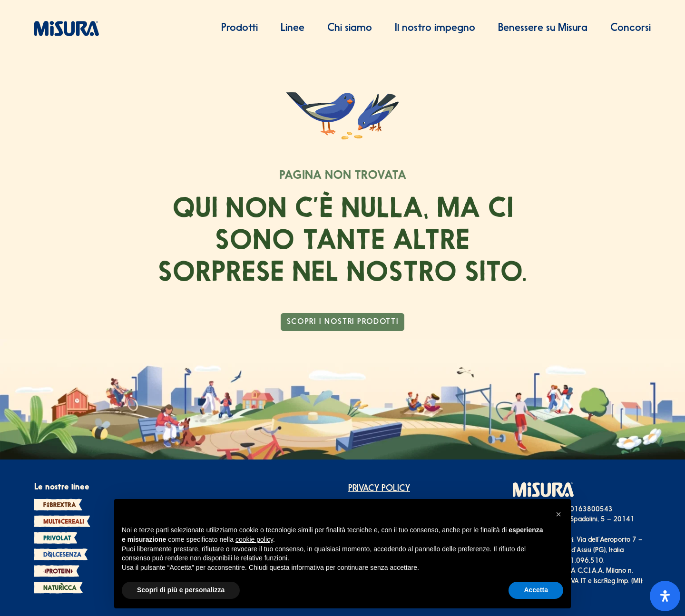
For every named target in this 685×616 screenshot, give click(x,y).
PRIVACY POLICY (379, 489)
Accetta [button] (536, 590)
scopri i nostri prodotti (342, 322)
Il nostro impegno (435, 28)
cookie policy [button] (254, 539)
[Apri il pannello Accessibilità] (665, 596)
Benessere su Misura (543, 28)
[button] (558, 514)
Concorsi (631, 28)
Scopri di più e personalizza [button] (181, 590)
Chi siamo (350, 28)
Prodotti (240, 28)
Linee (293, 28)
